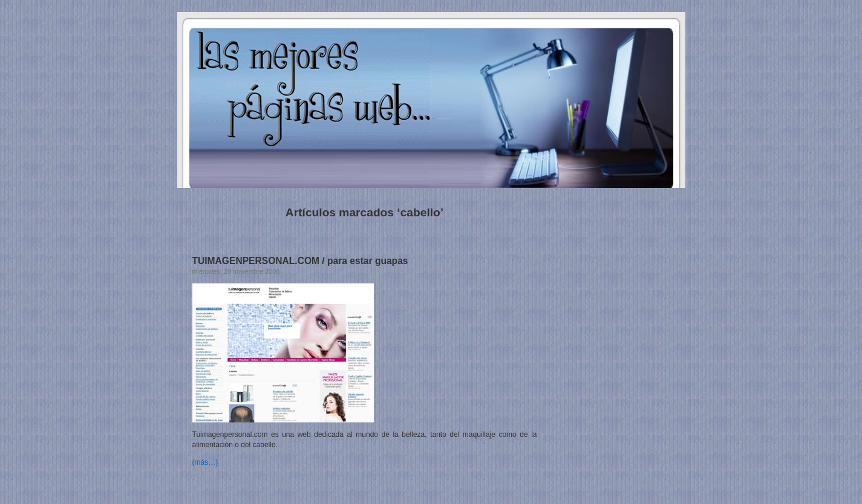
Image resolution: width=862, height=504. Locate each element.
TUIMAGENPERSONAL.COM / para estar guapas (300, 261)
